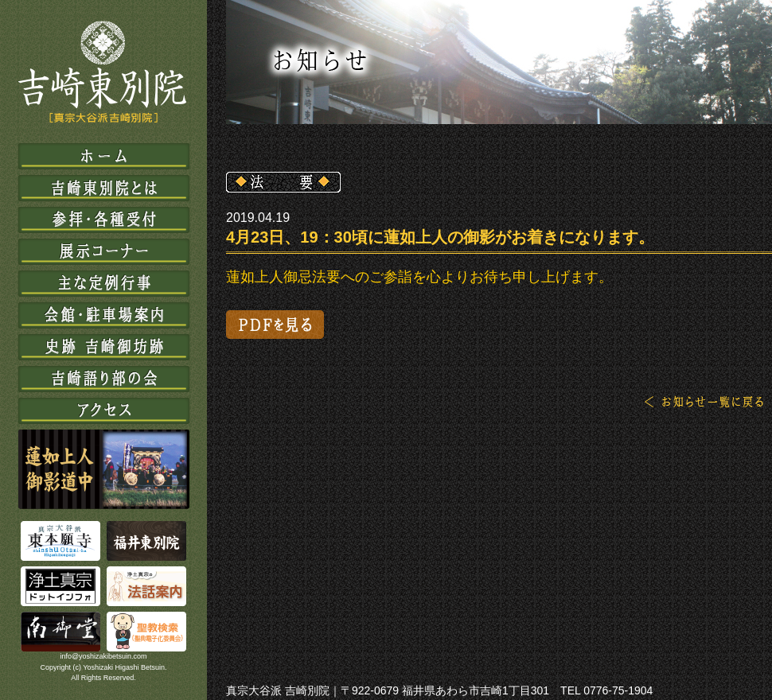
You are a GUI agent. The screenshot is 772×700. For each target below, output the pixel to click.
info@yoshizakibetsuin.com (103, 656)
